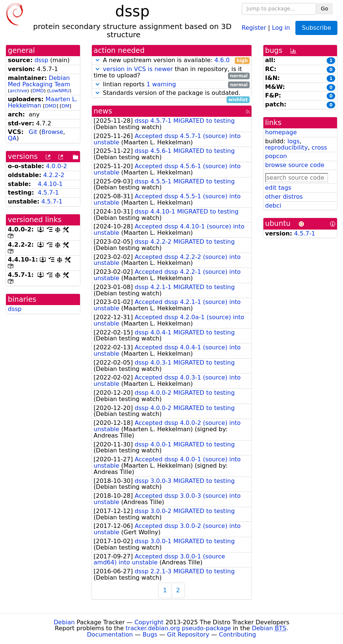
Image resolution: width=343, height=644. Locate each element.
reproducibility (287, 148)
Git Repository (188, 635)
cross (319, 148)
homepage (281, 132)
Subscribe (316, 28)
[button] (97, 60)
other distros (284, 197)
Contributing (238, 635)
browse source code (295, 165)
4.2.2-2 (54, 175)
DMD (38, 91)
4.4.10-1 (50, 184)
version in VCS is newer (138, 69)
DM (66, 106)
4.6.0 (222, 60)
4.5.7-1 (48, 193)
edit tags (278, 188)
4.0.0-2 (57, 166)
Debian (64, 622)
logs (293, 141)
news (103, 111)
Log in (281, 27)
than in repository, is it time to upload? (172, 73)
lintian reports (172, 85)
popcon (276, 156)
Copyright (149, 622)
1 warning (161, 84)
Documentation (110, 635)
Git (33, 132)
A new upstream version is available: (172, 60)
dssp (41, 60)
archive (18, 91)
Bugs (150, 635)
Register (254, 27)
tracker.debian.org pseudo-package (178, 628)
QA (12, 138)
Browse (52, 132)
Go (325, 9)
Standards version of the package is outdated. (172, 93)
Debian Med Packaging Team (39, 81)
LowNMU (59, 91)
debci (273, 206)
